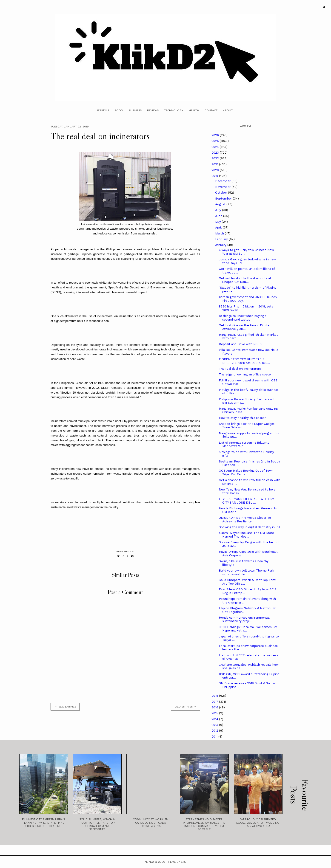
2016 (215, 707)
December (223, 181)
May (218, 222)
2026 (216, 135)
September (224, 199)
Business (135, 110)
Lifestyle (102, 110)
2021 (215, 164)
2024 (216, 147)
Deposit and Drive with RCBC (240, 344)
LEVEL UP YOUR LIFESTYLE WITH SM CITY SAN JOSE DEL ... (247, 501)
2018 (215, 696)
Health (194, 110)
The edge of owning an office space (245, 374)
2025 (216, 141)
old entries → (185, 707)
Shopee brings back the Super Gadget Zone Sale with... (247, 426)
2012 (215, 731)
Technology (174, 110)
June (219, 216)
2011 (215, 737)
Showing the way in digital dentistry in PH (249, 527)
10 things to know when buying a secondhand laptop (243, 318)
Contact (211, 110)
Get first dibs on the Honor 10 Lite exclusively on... (244, 327)
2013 (215, 725)
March (220, 233)
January (221, 245)
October (222, 193)
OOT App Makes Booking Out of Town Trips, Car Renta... (246, 472)
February (222, 239)
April (219, 227)
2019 (215, 176)
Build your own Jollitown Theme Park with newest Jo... (246, 572)
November (223, 187)
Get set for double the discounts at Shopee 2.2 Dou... (245, 280)
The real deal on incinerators (240, 369)
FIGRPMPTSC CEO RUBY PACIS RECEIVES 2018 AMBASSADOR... (244, 361)
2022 (216, 158)
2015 (215, 713)
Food (119, 110)
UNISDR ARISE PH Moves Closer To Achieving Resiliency (245, 520)
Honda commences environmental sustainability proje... (244, 619)
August (221, 204)
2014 (215, 719)
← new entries (65, 707)
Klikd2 (149, 862)
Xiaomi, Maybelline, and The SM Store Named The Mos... (246, 535)
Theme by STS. (176, 862)
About (228, 110)
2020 (216, 170)
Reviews (153, 110)
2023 (216, 153)
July (219, 210)
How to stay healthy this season (243, 418)
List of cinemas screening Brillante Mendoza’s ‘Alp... (244, 444)
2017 (215, 702)
